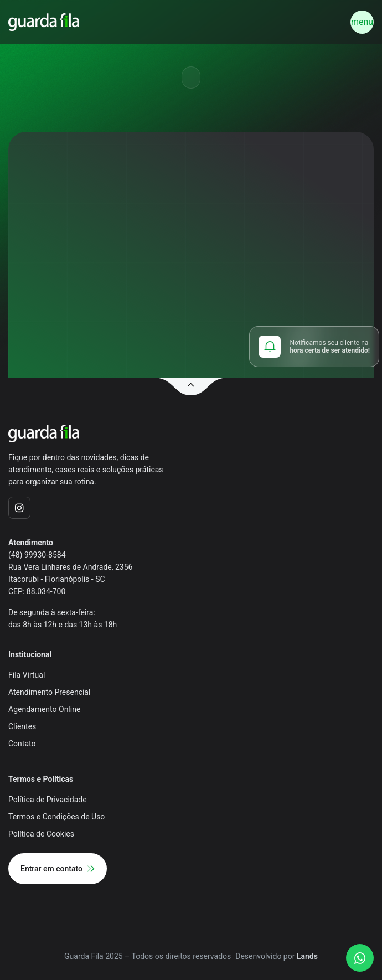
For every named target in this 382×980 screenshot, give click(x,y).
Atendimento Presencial (49, 692)
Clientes (22, 726)
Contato (22, 744)
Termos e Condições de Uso (56, 817)
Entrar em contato (58, 869)
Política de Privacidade (48, 800)
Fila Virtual (27, 675)
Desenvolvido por (277, 956)
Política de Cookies (41, 834)
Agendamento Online (44, 709)
